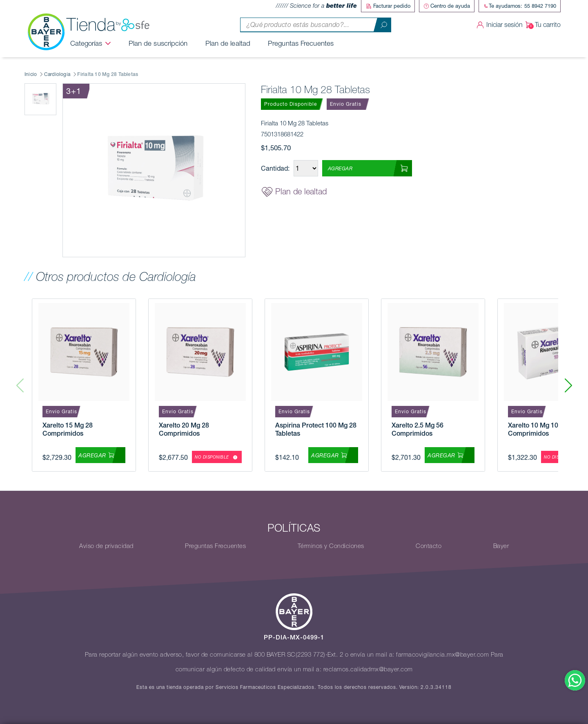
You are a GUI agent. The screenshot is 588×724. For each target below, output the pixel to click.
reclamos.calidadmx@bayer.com (368, 669)
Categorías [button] (86, 43)
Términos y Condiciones (331, 546)
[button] (568, 385)
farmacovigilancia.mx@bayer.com (442, 655)
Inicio (31, 74)
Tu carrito (542, 25)
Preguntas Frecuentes (301, 43)
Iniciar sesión (498, 25)
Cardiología (57, 74)
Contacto (429, 546)
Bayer (501, 546)
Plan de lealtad (228, 43)
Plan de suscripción (158, 43)
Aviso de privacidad (106, 546)
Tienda (108, 25)
